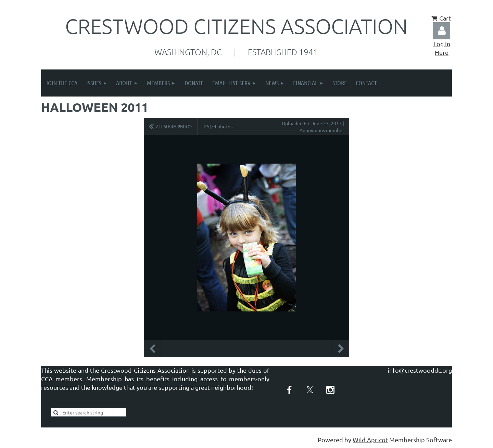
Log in (442, 31)
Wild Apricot (370, 440)
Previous (152, 349)
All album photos (174, 126)
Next (341, 349)
